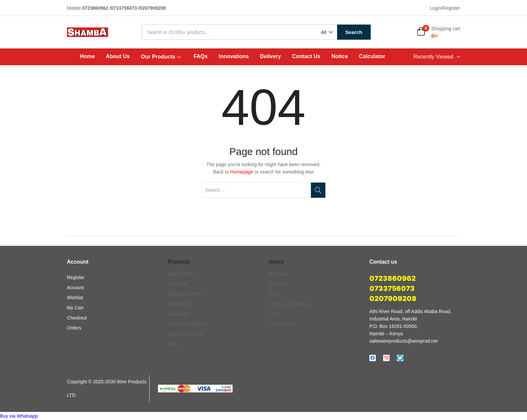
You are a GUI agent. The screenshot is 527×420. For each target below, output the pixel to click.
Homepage (242, 172)
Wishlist (75, 298)
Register (76, 277)
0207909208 (393, 299)
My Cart (75, 308)
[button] (327, 32)
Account (75, 288)
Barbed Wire (181, 274)
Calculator (372, 56)
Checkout (77, 318)
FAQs (201, 56)
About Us (118, 56)
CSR (274, 314)
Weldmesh (179, 304)
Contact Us (306, 56)
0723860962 (393, 278)
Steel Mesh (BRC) (187, 324)
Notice (340, 56)
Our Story (279, 274)
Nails (173, 344)
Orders (74, 328)
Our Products (162, 56)
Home (87, 56)
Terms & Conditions (289, 304)
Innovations (234, 56)
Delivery (270, 56)
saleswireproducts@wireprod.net (403, 341)
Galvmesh (178, 314)
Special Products (185, 334)
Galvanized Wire (185, 294)
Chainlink (177, 284)
